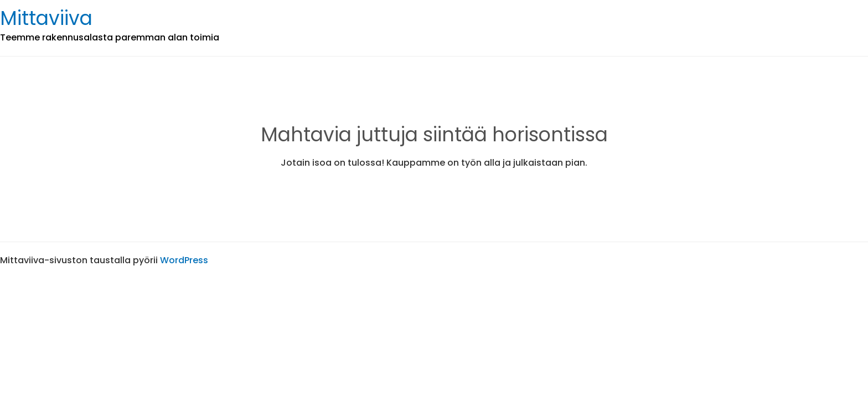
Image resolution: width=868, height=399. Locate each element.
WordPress (184, 260)
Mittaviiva (46, 18)
